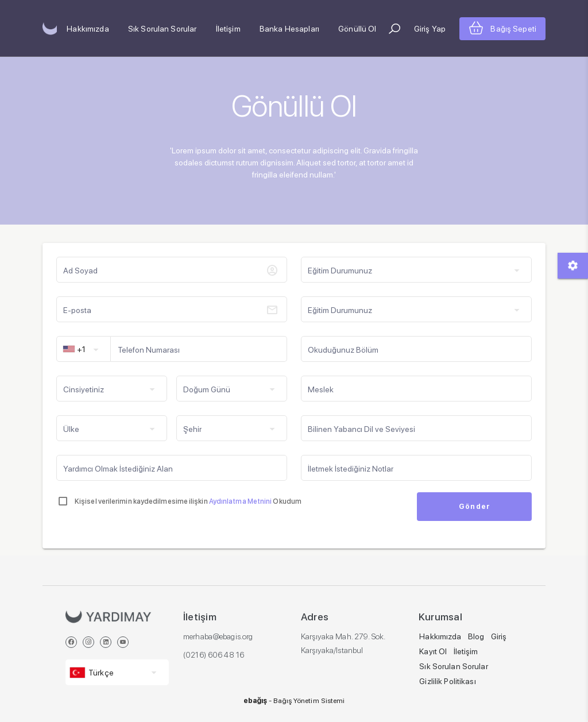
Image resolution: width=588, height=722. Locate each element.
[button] (394, 29)
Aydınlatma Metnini (241, 501)
